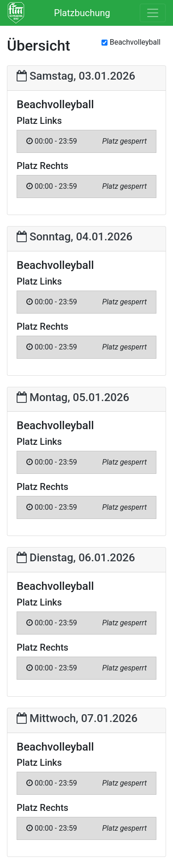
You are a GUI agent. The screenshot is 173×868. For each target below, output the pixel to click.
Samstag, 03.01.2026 (76, 76)
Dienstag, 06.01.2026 (76, 558)
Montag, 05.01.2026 (73, 397)
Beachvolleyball (135, 42)
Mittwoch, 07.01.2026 (77, 718)
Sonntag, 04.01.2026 (75, 237)
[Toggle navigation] (153, 13)
